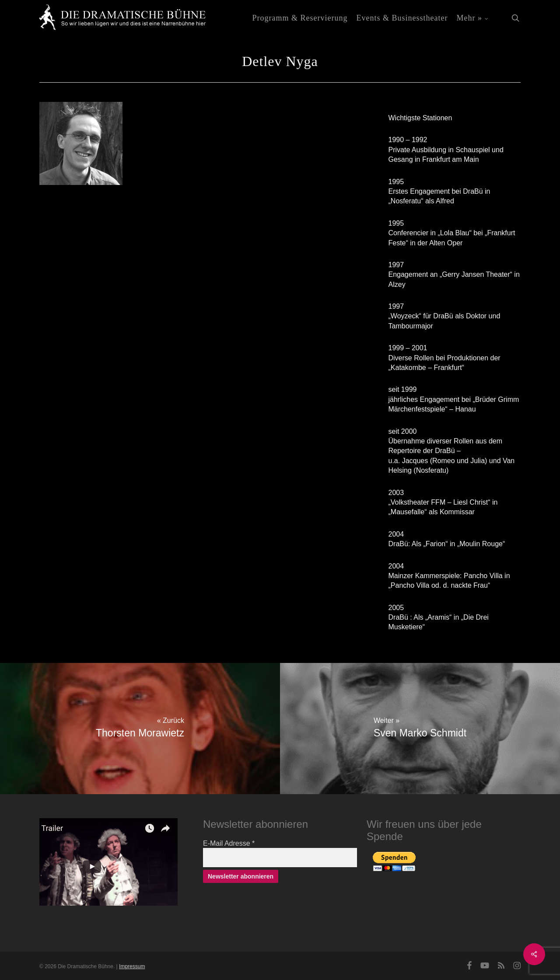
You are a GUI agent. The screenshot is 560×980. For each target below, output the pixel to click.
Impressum (132, 966)
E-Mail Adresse (229, 843)
